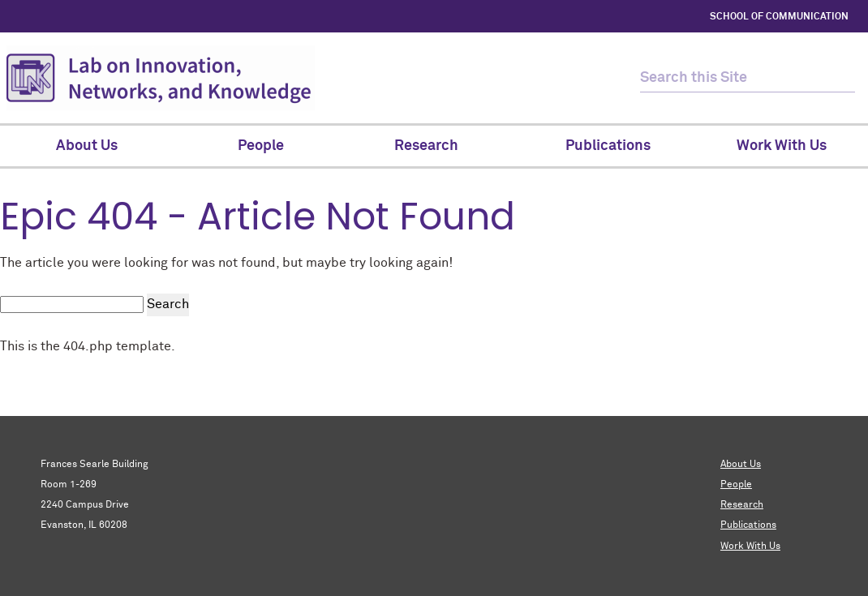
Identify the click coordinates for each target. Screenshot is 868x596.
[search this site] (733, 78)
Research (742, 505)
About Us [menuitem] (87, 146)
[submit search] (841, 78)
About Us (741, 465)
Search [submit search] (168, 304)
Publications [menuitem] (608, 146)
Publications (748, 525)
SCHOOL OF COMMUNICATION (779, 17)
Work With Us (750, 547)
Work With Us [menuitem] (782, 146)
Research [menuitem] (434, 146)
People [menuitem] (261, 146)
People (736, 485)
